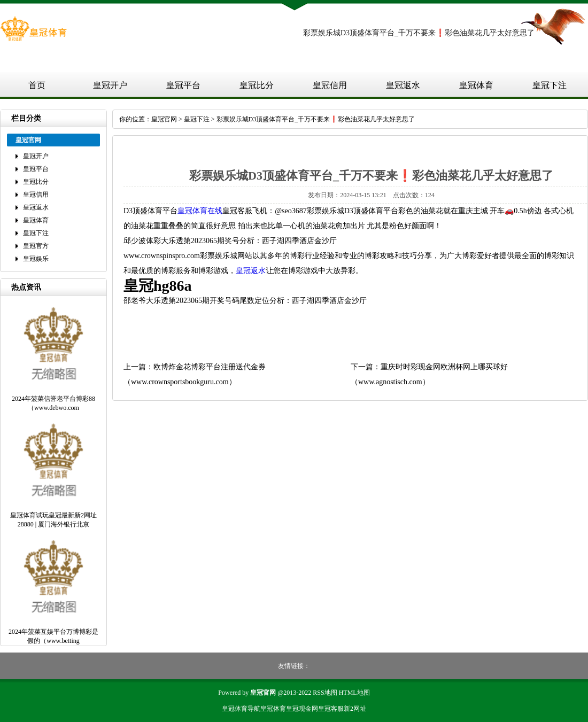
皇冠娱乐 (36, 259)
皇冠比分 (257, 85)
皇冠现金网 (302, 709)
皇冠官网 (164, 119)
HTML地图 (354, 693)
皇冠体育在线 (200, 211)
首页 (37, 85)
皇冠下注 (550, 85)
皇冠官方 (36, 246)
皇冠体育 (476, 85)
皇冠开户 (110, 85)
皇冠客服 (331, 709)
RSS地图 (325, 693)
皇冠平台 (183, 85)
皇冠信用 (330, 85)
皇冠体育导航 (241, 709)
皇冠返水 (403, 85)
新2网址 (355, 709)
